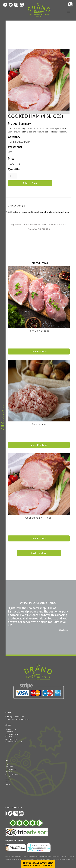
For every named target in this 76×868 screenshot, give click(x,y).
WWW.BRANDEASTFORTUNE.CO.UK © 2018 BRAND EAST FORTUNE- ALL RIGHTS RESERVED (31, 856)
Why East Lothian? (10, 774)
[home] (38, 10)
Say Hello (6, 784)
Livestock (6, 777)
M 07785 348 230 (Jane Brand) (16, 719)
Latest (5, 782)
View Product (39, 351)
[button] (69, 13)
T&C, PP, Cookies (28, 860)
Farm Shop (7, 779)
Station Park (8, 767)
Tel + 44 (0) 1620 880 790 (13, 717)
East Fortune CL (9, 769)
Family (5, 764)
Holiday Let (7, 772)
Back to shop (39, 553)
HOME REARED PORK (19, 142)
